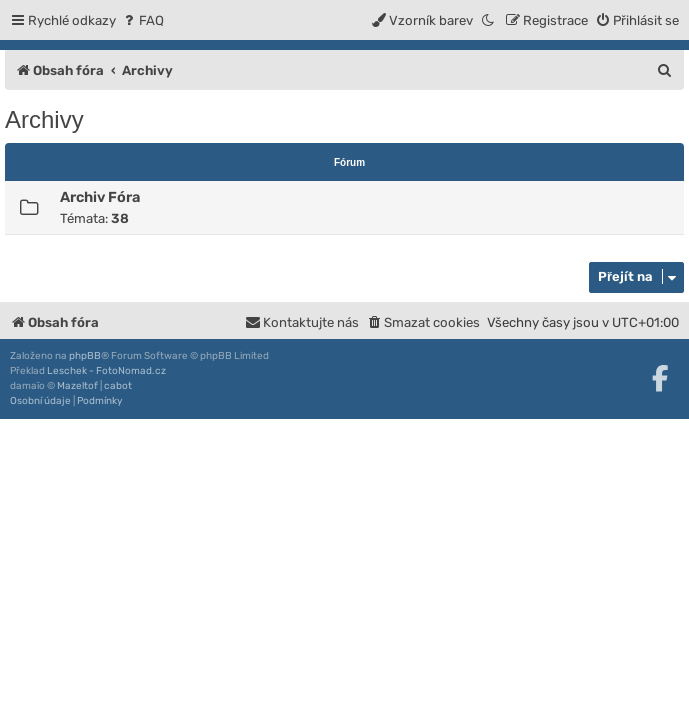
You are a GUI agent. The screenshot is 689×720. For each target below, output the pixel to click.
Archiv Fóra (100, 197)
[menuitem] (142, 20)
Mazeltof (77, 386)
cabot (118, 386)
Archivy (44, 119)
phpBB (85, 356)
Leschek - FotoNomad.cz (106, 371)
